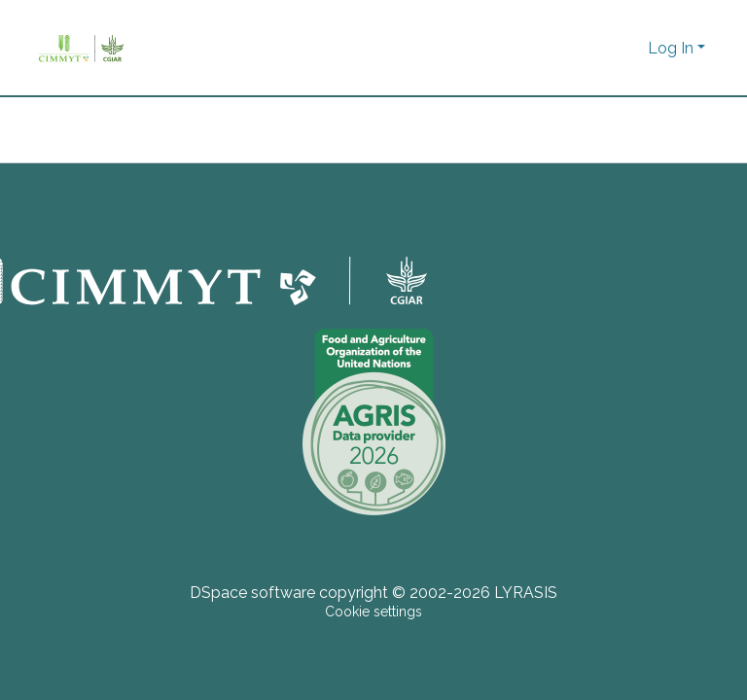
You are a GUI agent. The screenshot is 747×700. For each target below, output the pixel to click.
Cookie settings (373, 612)
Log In (671, 48)
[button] (628, 49)
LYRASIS (526, 593)
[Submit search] (599, 49)
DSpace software (252, 593)
